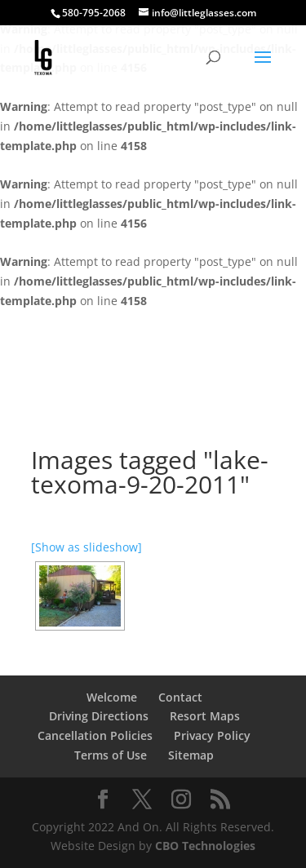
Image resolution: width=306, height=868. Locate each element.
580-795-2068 (94, 13)
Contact (180, 697)
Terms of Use (111, 755)
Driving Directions (99, 716)
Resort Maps (205, 716)
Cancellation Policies (95, 735)
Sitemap (191, 755)
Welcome (112, 697)
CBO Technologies (205, 846)
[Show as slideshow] (86, 547)
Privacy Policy (212, 735)
